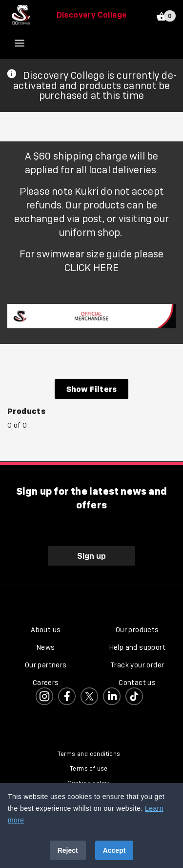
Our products (137, 630)
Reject (68, 850)
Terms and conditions (89, 754)
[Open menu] (27, 43)
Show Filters (91, 389)
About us (46, 630)
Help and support (137, 647)
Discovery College (92, 15)
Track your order (137, 665)
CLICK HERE (92, 267)
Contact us (137, 683)
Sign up (91, 556)
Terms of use (89, 769)
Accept (114, 850)
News (46, 647)
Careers (46, 683)
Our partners (46, 665)
